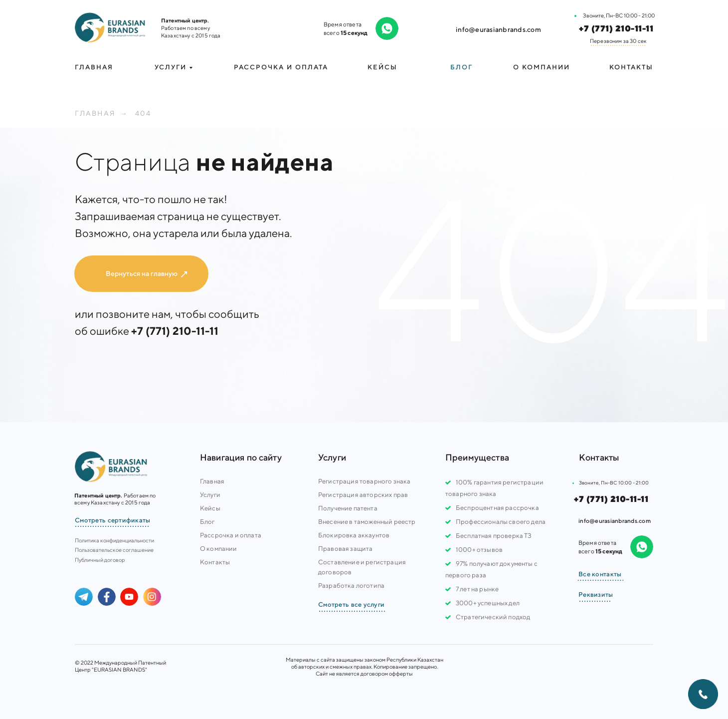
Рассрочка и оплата (281, 67)
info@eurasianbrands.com (498, 29)
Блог (461, 67)
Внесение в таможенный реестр (367, 522)
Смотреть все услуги (351, 604)
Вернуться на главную (142, 273)
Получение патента (348, 508)
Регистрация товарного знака (364, 481)
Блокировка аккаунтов (354, 535)
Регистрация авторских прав (363, 495)
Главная (94, 67)
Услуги (210, 495)
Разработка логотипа (351, 586)
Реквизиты (596, 595)
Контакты (631, 67)
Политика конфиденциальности (114, 540)
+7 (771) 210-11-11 (616, 28)
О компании (542, 67)
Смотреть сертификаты (113, 520)
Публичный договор (100, 560)
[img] (110, 27)
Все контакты (600, 574)
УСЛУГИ (171, 67)
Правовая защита (345, 549)
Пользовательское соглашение (114, 550)
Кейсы (382, 67)
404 (143, 113)
